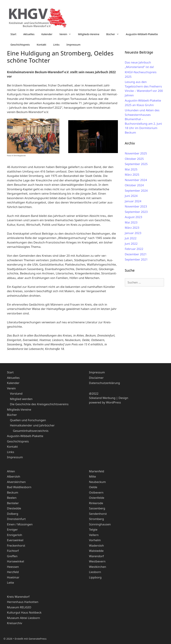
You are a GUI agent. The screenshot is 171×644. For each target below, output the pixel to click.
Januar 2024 (133, 201)
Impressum (73, 45)
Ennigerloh (15, 535)
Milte (92, 476)
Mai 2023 (131, 222)
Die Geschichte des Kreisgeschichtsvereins (39, 404)
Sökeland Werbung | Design (109, 398)
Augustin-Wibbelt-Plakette (142, 34)
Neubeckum (97, 482)
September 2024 (136, 191)
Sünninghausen (100, 524)
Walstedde (96, 551)
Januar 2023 (133, 233)
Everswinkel (15, 540)
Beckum (13, 492)
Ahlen (11, 471)
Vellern (94, 535)
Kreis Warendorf (18, 597)
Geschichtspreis (20, 45)
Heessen (13, 567)
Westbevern (97, 561)
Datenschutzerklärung (104, 383)
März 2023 (132, 228)
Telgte (93, 529)
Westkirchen (98, 567)
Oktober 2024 (134, 185)
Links (56, 45)
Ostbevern (96, 492)
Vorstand (16, 393)
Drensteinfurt (16, 519)
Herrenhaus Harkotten (23, 602)
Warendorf (96, 556)
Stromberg (96, 519)
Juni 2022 (131, 244)
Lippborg (95, 577)
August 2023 (134, 217)
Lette (10, 583)
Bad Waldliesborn (19, 487)
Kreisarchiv (15, 623)
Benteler (13, 503)
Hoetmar (13, 577)
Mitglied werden (21, 399)
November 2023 (136, 206)
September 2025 (136, 164)
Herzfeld (13, 572)
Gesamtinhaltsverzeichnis (31, 431)
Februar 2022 (134, 249)
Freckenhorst (16, 545)
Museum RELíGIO (19, 607)
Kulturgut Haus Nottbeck (24, 612)
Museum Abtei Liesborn (24, 618)
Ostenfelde (97, 498)
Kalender (47, 34)
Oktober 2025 (134, 159)
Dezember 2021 (136, 254)
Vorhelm (95, 540)
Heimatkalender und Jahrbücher (32, 425)
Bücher (114, 34)
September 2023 (136, 212)
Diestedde (14, 508)
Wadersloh (96, 545)
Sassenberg (97, 508)
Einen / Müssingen (20, 524)
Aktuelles (29, 34)
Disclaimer (96, 378)
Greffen (12, 556)
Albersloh (14, 476)
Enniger (12, 529)
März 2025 (132, 175)
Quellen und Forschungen (28, 420)
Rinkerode (96, 503)
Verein (67, 34)
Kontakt (42, 45)
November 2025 (136, 153)
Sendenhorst (98, 514)
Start (13, 34)
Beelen (12, 498)
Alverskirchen (16, 482)
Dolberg (13, 514)
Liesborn (95, 572)
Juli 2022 (131, 238)
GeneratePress (38, 639)
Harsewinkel (15, 561)
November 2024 (136, 180)
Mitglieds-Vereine (89, 34)
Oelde (93, 487)
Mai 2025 (131, 169)
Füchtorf (13, 551)
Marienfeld (97, 471)
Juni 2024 (131, 196)
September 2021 (136, 259)
